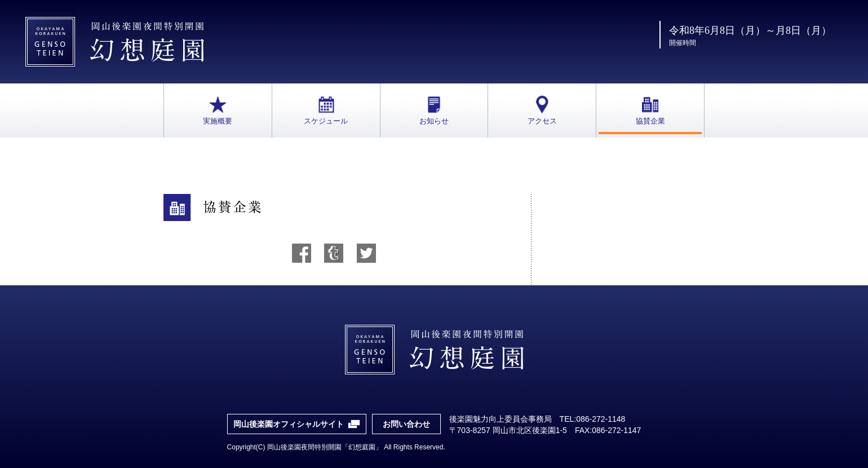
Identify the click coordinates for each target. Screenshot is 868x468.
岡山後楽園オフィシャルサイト (289, 424)
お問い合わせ (406, 424)
